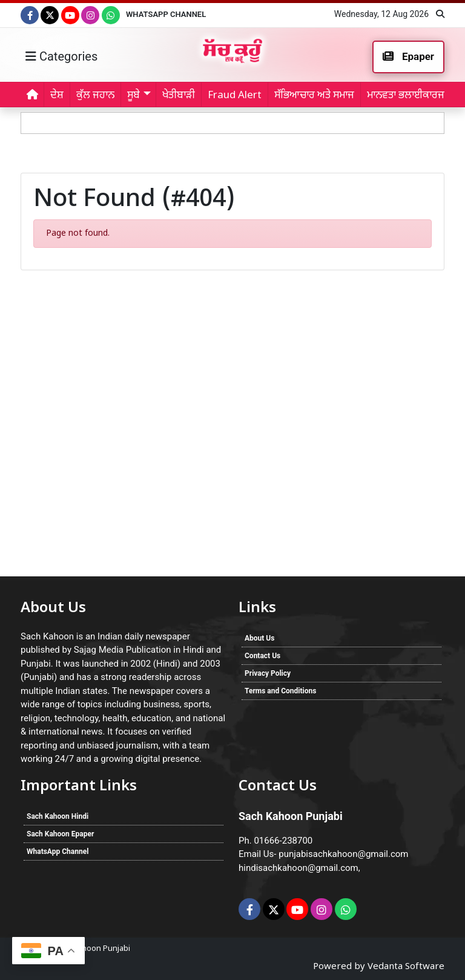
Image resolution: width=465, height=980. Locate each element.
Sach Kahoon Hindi (58, 816)
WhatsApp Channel (166, 14)
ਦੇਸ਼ (57, 96)
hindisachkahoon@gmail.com (298, 868)
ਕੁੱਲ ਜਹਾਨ (95, 96)
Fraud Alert (235, 96)
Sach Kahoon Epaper (60, 834)
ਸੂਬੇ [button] (134, 96)
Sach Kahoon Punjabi (92, 949)
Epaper (408, 56)
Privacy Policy (268, 673)
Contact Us (262, 656)
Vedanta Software (406, 967)
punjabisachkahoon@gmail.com (343, 854)
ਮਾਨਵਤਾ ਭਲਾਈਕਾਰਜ (406, 96)
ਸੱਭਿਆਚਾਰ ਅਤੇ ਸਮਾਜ (314, 96)
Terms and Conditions (280, 691)
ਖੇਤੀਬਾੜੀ (179, 96)
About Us (259, 638)
